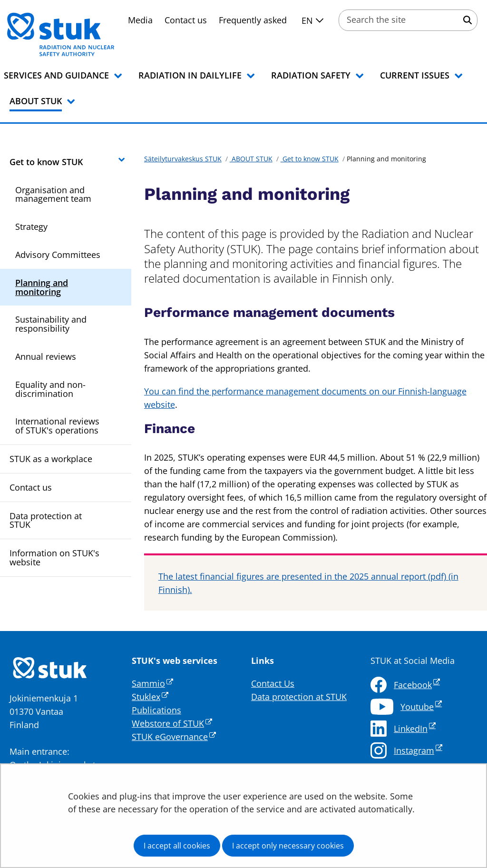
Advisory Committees (58, 255)
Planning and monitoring (42, 287)
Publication (154, 710)
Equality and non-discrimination (50, 389)
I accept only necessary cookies (288, 846)
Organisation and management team (53, 194)
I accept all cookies (177, 846)
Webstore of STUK (172, 723)
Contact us (186, 20)
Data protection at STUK (46, 520)
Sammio (152, 683)
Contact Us (273, 683)
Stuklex (150, 697)
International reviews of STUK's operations (57, 426)
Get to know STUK (46, 162)
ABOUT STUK (251, 159)
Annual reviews (46, 356)
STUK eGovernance (174, 737)
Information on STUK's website (54, 557)
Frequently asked (253, 20)
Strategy (31, 227)
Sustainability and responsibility (51, 324)
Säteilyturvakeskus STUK (183, 159)
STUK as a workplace (51, 459)
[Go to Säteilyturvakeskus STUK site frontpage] (86, 34)
